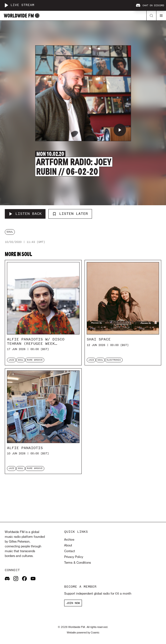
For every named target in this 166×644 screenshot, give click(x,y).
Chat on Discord (150, 6)
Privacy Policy (74, 557)
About (68, 546)
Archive (69, 540)
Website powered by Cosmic (83, 633)
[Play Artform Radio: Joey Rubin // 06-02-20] (120, 130)
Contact (70, 551)
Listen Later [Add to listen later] (70, 214)
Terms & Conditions (77, 563)
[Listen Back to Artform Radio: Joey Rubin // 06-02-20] (25, 214)
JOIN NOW (73, 603)
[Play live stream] (6, 5)
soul (10, 232)
